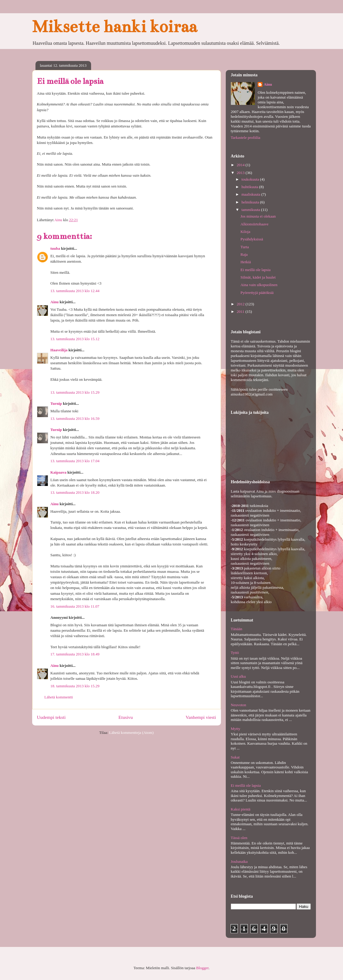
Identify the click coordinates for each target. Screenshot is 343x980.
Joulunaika (239, 861)
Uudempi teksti (51, 717)
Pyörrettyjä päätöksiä (257, 293)
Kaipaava (58, 472)
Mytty (236, 729)
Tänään (237, 629)
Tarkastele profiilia (246, 137)
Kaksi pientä (241, 809)
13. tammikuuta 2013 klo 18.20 (75, 492)
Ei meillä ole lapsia (256, 270)
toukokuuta (251, 179)
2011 (241, 311)
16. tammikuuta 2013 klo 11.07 (75, 606)
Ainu (55, 302)
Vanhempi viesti (201, 717)
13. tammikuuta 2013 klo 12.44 (75, 291)
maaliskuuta (251, 194)
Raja (244, 254)
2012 (241, 304)
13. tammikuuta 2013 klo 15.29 (75, 392)
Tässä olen (239, 838)
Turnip (56, 403)
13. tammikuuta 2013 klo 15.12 (75, 339)
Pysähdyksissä (252, 239)
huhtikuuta (250, 187)
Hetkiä (246, 262)
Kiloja (245, 232)
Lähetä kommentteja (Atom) (131, 733)
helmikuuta (251, 202)
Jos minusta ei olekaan (258, 216)
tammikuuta (251, 210)
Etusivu (126, 717)
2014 (241, 165)
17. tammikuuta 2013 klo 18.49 (75, 654)
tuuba (55, 248)
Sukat (235, 757)
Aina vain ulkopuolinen (259, 285)
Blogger (202, 968)
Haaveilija (59, 350)
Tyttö (235, 653)
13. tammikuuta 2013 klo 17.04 (75, 461)
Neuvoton (239, 705)
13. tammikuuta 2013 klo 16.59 (75, 418)
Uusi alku (238, 676)
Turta (245, 247)
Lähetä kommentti (59, 697)
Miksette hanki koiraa (115, 27)
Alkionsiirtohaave (254, 224)
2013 (241, 173)
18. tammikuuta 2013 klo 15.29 (75, 686)
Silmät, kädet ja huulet (258, 277)
